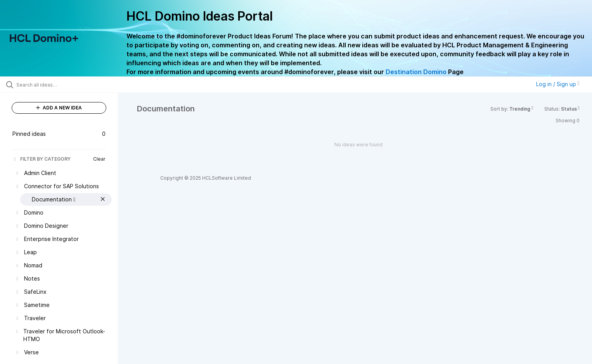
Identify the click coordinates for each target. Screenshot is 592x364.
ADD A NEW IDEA (59, 108)
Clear (99, 159)
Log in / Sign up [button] (558, 84)
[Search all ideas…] (69, 85)
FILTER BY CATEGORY (42, 159)
